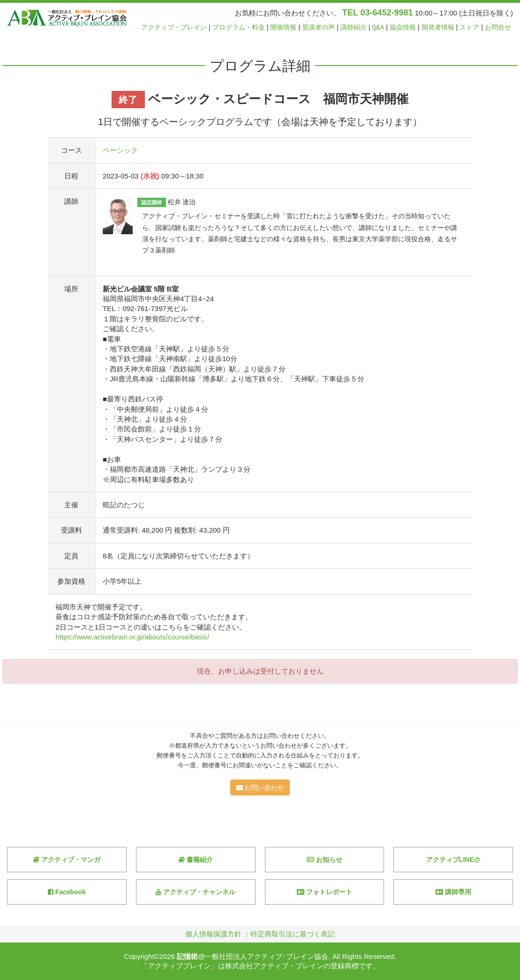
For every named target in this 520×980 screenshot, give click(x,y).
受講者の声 (318, 27)
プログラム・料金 (239, 27)
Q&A (378, 27)
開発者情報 (438, 27)
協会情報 (403, 27)
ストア (469, 27)
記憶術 (187, 956)
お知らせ (324, 860)
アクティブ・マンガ (67, 860)
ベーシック (120, 150)
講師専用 (453, 892)
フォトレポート (324, 892)
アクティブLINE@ (453, 860)
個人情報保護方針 (213, 934)
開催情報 (283, 27)
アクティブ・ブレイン (174, 27)
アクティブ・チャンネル (196, 892)
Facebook (67, 892)
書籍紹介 (196, 860)
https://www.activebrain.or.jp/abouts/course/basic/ (132, 637)
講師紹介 (354, 27)
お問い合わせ (260, 787)
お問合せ (498, 27)
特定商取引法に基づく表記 (293, 934)
